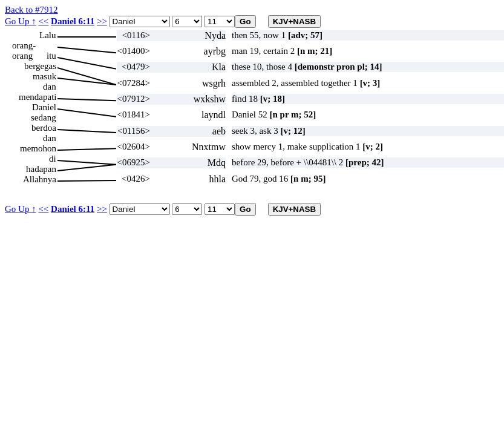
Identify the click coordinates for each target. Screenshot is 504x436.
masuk (44, 76)
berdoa (44, 128)
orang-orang (24, 46)
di (53, 159)
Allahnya (40, 179)
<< (43, 21)
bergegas (40, 66)
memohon (38, 148)
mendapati (38, 97)
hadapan (41, 169)
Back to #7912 (31, 10)
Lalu (48, 35)
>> (102, 21)
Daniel (44, 107)
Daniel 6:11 (73, 21)
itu (51, 56)
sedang (44, 117)
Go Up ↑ (21, 21)
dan (50, 87)
